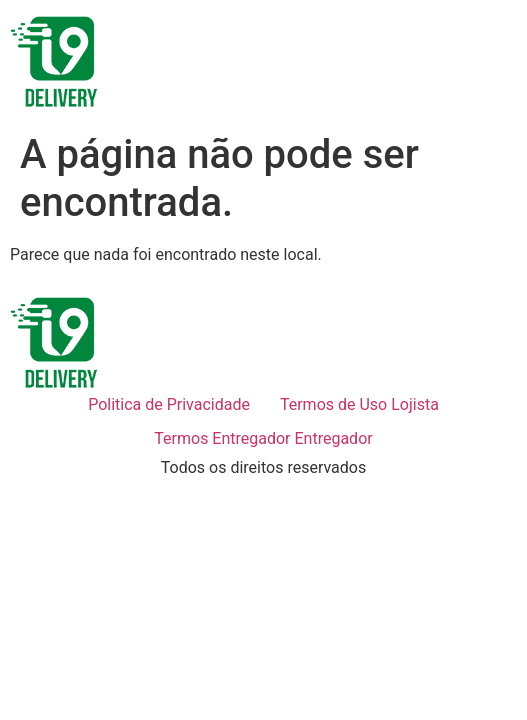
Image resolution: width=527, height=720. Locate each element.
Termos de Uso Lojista (359, 404)
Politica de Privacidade (169, 404)
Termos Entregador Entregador (263, 438)
